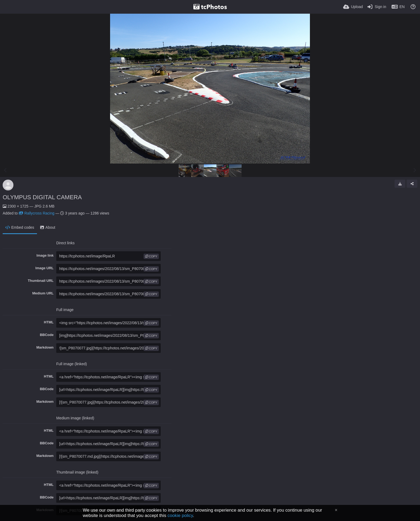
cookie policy (180, 516)
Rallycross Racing (37, 213)
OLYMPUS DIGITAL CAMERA (42, 197)
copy (151, 256)
